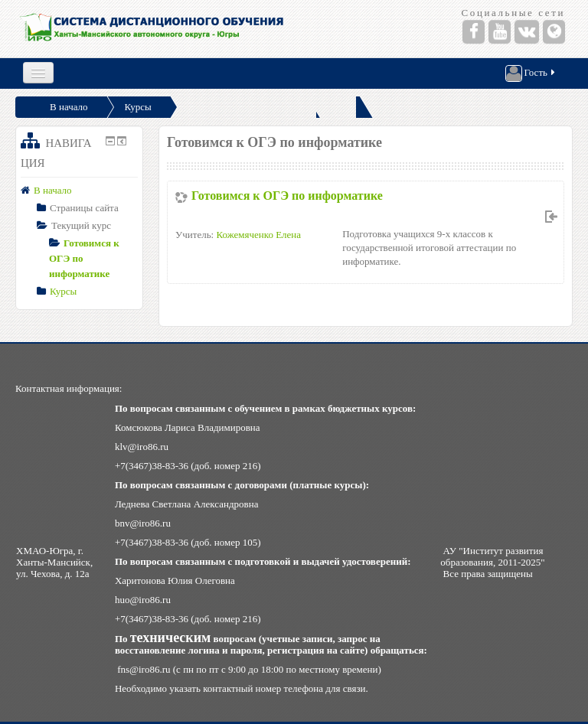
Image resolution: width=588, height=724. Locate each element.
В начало (69, 107)
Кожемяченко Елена (258, 235)
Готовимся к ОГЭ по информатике (287, 196)
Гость (531, 73)
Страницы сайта (84, 208)
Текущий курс (81, 225)
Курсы (138, 107)
